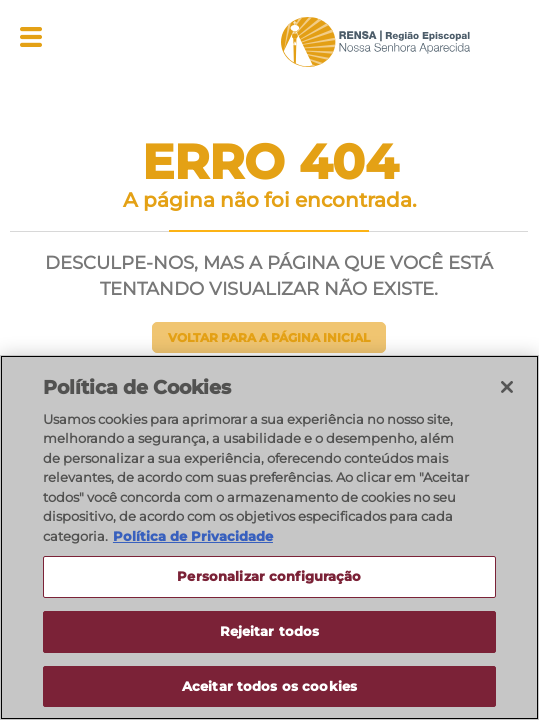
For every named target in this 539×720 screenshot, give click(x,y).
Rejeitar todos (270, 632)
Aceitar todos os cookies (269, 687)
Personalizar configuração (269, 578)
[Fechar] (507, 388)
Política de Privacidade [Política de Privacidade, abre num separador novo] (193, 537)
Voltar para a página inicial (269, 337)
